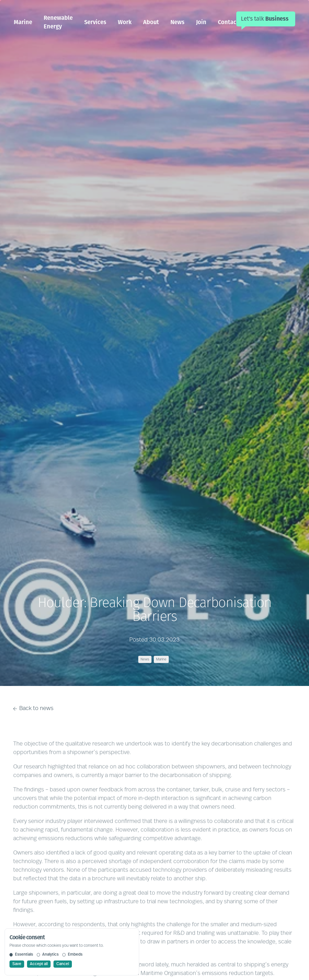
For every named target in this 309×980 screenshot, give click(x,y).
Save (17, 964)
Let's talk (265, 19)
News (177, 22)
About (151, 22)
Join (201, 22)
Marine (23, 22)
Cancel (63, 964)
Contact (228, 22)
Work (125, 22)
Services (95, 22)
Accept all (39, 964)
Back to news (33, 709)
